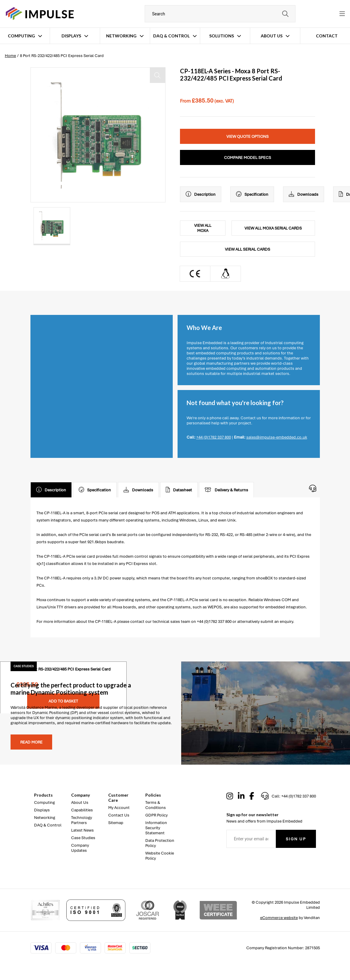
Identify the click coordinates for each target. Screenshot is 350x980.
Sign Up (296, 839)
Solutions (222, 36)
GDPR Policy (156, 815)
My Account (119, 808)
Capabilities (82, 810)
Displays (71, 36)
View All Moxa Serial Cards (273, 228)
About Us (272, 36)
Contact (327, 36)
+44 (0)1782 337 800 (214, 437)
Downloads (304, 194)
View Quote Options (248, 136)
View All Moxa (203, 228)
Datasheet (179, 490)
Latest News (82, 830)
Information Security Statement (156, 828)
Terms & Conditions (156, 805)
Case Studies (83, 838)
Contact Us (119, 815)
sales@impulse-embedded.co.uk (277, 437)
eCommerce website (279, 918)
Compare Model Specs (248, 158)
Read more (31, 742)
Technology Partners (82, 820)
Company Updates (80, 848)
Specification (252, 194)
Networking (121, 36)
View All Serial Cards (248, 249)
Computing (21, 36)
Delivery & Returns (226, 490)
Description (201, 194)
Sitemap (116, 823)
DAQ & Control (171, 36)
